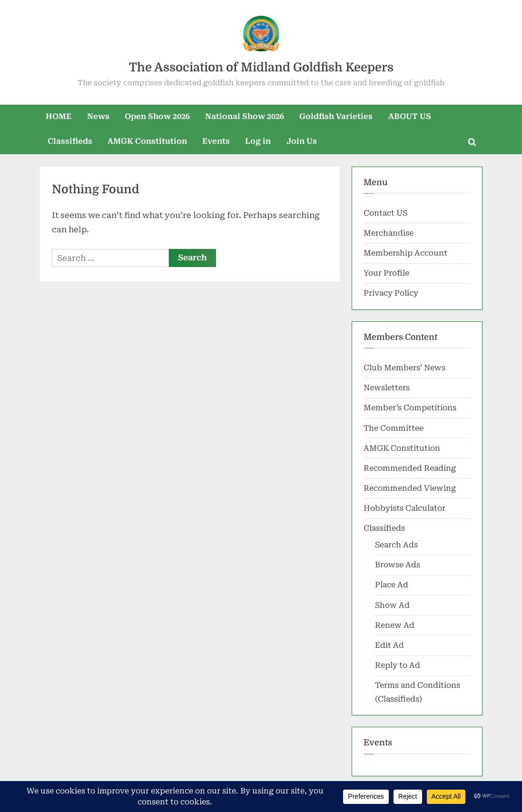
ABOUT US (410, 116)
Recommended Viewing (410, 488)
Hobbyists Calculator (404, 508)
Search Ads (396, 545)
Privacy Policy (391, 293)
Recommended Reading (410, 468)
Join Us (302, 141)
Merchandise (389, 233)
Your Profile (386, 273)
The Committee (394, 428)
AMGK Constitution (147, 141)
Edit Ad (389, 645)
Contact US (385, 213)
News (98, 116)
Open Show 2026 (157, 116)
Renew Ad (395, 625)
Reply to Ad (398, 665)
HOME (59, 116)
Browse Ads (398, 565)
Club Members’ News (404, 368)
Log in (258, 141)
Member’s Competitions (410, 408)
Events (216, 141)
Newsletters (387, 388)
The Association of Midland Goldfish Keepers (261, 67)
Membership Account (405, 253)
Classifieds (70, 141)
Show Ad (392, 605)
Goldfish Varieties (336, 116)
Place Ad (392, 585)
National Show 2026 (245, 116)
